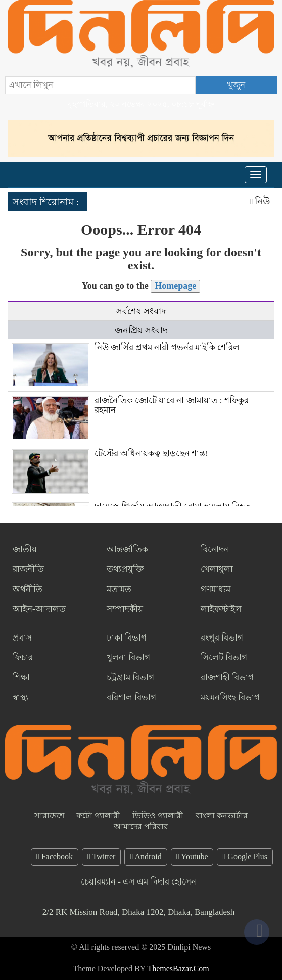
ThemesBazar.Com (178, 969)
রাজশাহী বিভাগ (227, 678)
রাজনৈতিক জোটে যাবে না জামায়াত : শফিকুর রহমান (172, 405)
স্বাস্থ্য (20, 697)
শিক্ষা (21, 678)
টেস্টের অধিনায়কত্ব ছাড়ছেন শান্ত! (151, 453)
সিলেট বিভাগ (224, 657)
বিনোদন (215, 549)
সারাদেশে (49, 816)
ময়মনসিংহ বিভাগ (230, 697)
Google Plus (245, 856)
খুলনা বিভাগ (128, 657)
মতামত (119, 589)
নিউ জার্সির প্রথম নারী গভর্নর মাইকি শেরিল (167, 347)
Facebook (55, 856)
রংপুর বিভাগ (222, 638)
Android (146, 856)
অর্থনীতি (28, 589)
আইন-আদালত (39, 609)
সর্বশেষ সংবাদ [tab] (141, 311)
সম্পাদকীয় (125, 609)
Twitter (102, 856)
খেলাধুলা (217, 569)
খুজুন (236, 85)
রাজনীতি (28, 569)
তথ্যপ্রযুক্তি (125, 569)
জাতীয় (25, 549)
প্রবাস (22, 638)
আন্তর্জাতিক (127, 549)
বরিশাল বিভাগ (131, 697)
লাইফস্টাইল (221, 609)
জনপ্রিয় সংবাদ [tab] (141, 330)
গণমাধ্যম (216, 589)
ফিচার (23, 657)
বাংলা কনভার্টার (222, 816)
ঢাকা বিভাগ (127, 638)
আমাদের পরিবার (141, 827)
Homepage (175, 286)
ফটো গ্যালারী (98, 816)
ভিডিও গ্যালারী (158, 816)
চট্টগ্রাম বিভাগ (130, 678)
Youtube (192, 856)
